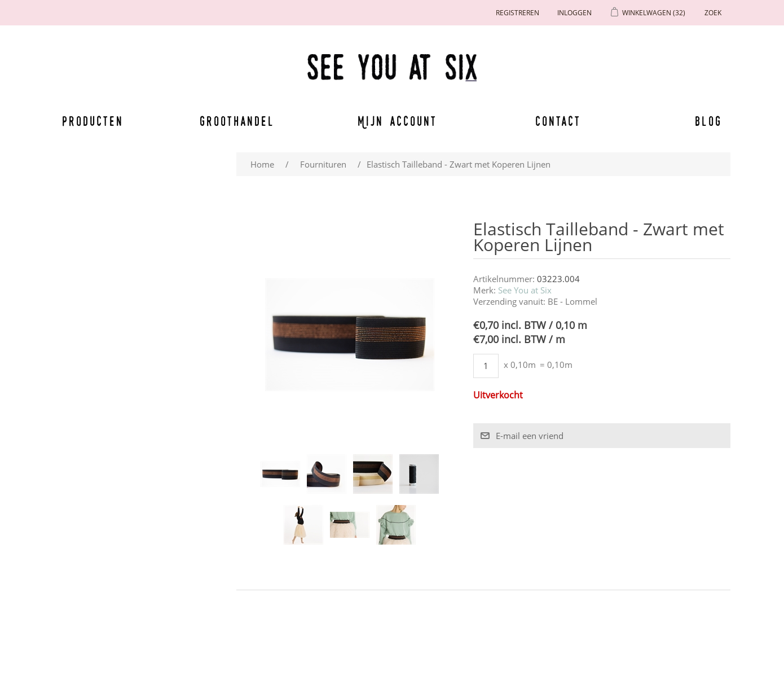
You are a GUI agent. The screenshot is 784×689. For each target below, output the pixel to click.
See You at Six (525, 290)
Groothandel (237, 121)
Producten (91, 121)
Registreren (517, 13)
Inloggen (574, 13)
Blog (708, 121)
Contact (558, 121)
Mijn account (398, 121)
